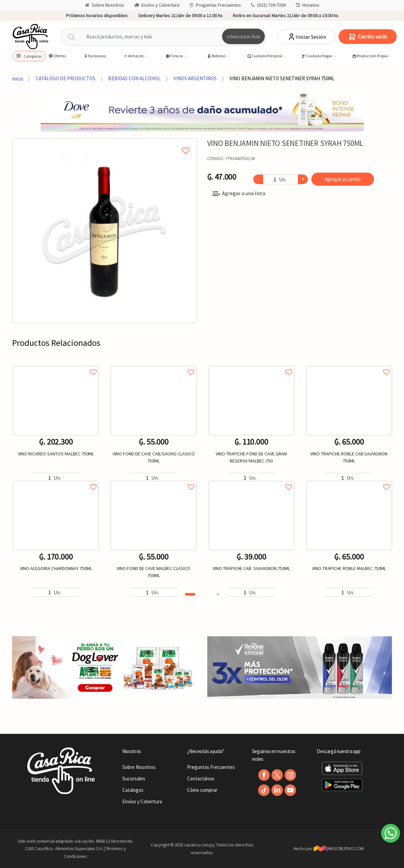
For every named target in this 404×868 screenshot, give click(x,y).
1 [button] (190, 594)
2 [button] (218, 594)
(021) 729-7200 (268, 5)
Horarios (308, 5)
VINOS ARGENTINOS (195, 78)
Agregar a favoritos (56, 365)
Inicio (18, 78)
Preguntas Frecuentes (215, 5)
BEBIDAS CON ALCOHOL (134, 78)
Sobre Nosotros (104, 5)
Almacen (134, 56)
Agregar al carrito (343, 179)
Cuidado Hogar (317, 56)
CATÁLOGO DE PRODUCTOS (66, 78)
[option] (105, 231)
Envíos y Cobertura (157, 5)
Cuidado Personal (265, 56)
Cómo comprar (202, 790)
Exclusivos (95, 56)
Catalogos (133, 790)
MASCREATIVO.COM (339, 848)
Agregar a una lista (239, 193)
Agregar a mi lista (105, 143)
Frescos (174, 56)
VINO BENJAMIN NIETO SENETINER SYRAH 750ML (282, 78)
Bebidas (216, 56)
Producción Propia (370, 56)
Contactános (201, 779)
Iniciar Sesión (307, 37)
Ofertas (57, 56)
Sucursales (134, 779)
